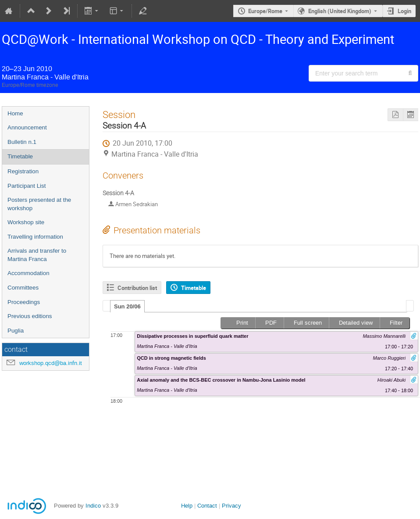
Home (15, 113)
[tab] (127, 306)
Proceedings (24, 302)
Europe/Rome (265, 11)
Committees (23, 288)
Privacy (231, 506)
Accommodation (28, 273)
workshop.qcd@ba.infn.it (51, 363)
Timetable (20, 156)
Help (187, 506)
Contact (207, 506)
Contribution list (137, 288)
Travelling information (35, 237)
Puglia (16, 331)
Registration (23, 171)
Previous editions (30, 316)
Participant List (27, 186)
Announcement (27, 127)
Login (404, 11)
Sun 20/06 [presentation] (127, 306)
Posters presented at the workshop (39, 204)
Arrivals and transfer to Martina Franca (37, 255)
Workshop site (26, 222)
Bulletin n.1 (22, 142)
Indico (93, 506)
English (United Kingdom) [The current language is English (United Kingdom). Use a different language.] (340, 11)
